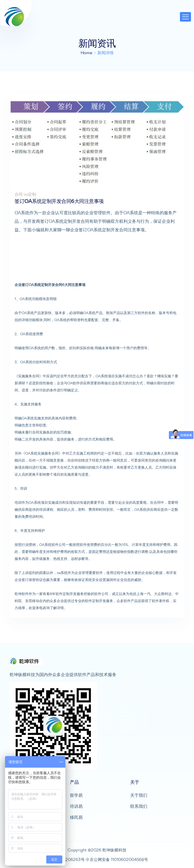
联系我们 (139, 806)
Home (86, 53)
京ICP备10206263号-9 (67, 859)
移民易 (76, 817)
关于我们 (139, 795)
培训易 (76, 806)
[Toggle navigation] (185, 17)
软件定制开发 (66, 594)
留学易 (76, 795)
